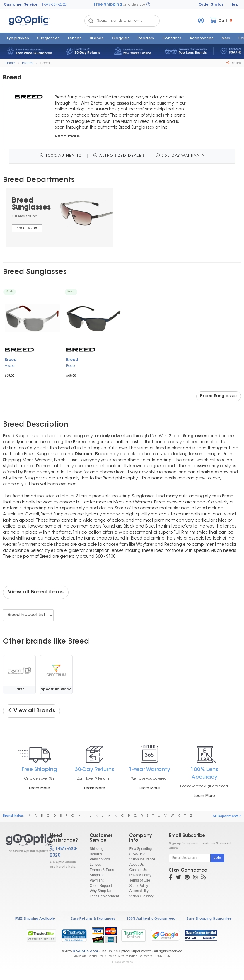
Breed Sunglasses (219, 396)
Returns (96, 854)
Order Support (101, 886)
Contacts (172, 38)
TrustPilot (134, 935)
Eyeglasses (18, 38)
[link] (74, 935)
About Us (136, 865)
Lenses (75, 38)
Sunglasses (48, 38)
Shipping (97, 849)
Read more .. (69, 136)
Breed (45, 63)
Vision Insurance (142, 859)
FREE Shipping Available (35, 919)
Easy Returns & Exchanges (93, 919)
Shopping (97, 875)
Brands (97, 38)
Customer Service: (21, 5)
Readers (146, 38)
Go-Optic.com (85, 951)
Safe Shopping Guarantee (209, 919)
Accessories (202, 38)
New (226, 38)
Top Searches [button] (122, 962)
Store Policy (139, 886)
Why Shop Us (100, 891)
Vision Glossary (141, 896)
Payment (97, 880)
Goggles (121, 38)
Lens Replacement (104, 896)
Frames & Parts (102, 870)
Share (234, 63)
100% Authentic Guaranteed (151, 919)
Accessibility (139, 891)
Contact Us (138, 870)
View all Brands (31, 711)
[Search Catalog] (91, 21)
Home (10, 63)
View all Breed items (36, 592)
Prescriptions (100, 859)
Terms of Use (140, 880)
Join (217, 858)
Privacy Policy (140, 875)
